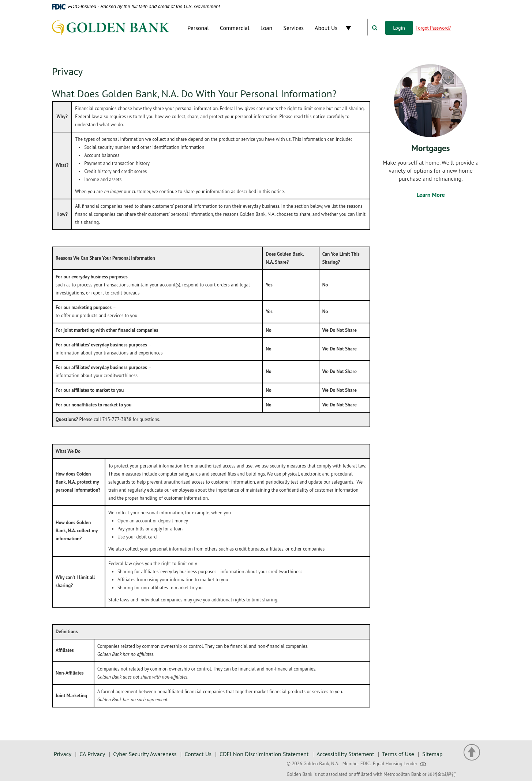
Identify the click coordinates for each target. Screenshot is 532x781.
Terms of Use (398, 754)
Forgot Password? (433, 28)
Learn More (430, 195)
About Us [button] (326, 28)
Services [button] (293, 28)
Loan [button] (267, 28)
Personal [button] (198, 28)
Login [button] (399, 28)
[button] (355, 28)
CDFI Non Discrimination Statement (264, 754)
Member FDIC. (357, 764)
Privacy (63, 754)
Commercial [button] (235, 28)
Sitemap (432, 754)
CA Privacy (92, 754)
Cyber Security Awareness (145, 754)
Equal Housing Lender (400, 765)
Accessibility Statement (345, 754)
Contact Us (198, 754)
